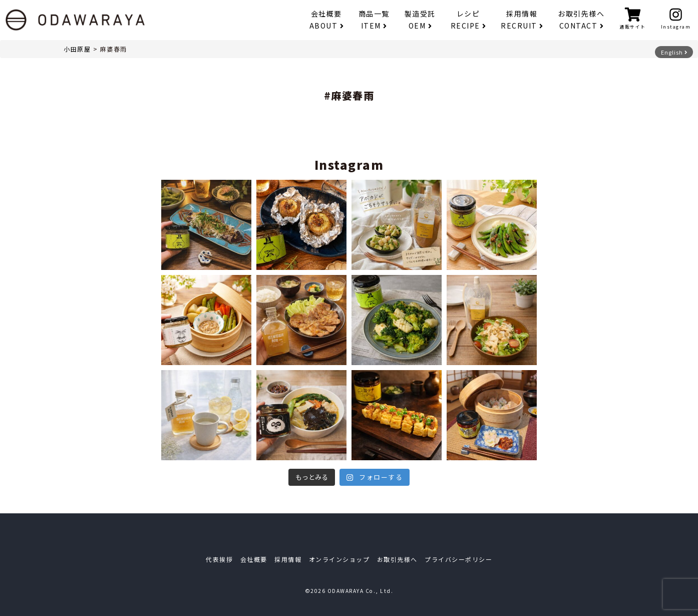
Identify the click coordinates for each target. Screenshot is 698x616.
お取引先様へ (581, 20)
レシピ (468, 20)
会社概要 (326, 20)
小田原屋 (77, 49)
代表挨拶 (219, 559)
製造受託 (420, 20)
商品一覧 (374, 20)
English (674, 52)
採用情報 (522, 20)
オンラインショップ (339, 559)
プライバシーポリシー (458, 559)
